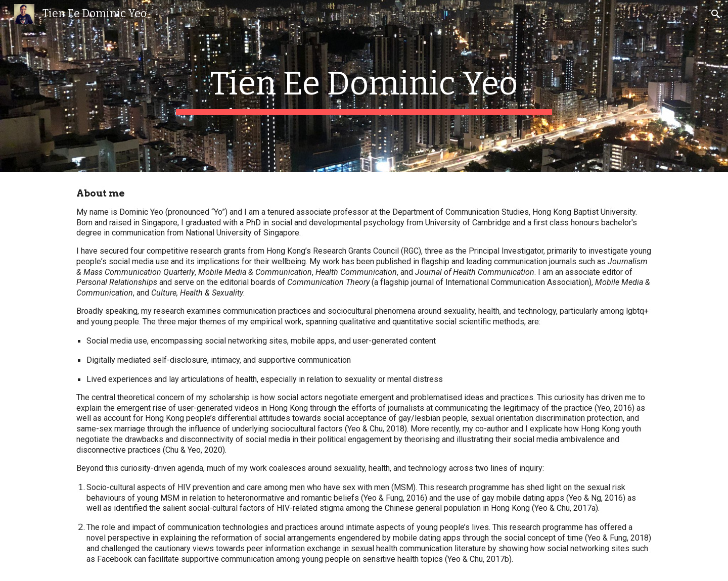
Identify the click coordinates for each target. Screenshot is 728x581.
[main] (364, 86)
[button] (716, 14)
